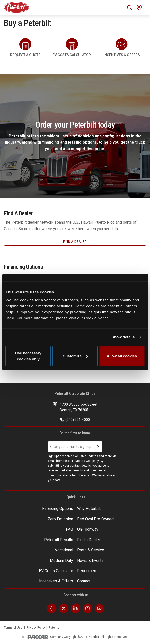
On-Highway (88, 529)
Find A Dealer (75, 242)
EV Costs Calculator (56, 571)
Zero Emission (60, 519)
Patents (54, 628)
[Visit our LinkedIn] (76, 608)
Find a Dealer (89, 540)
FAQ (70, 529)
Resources (87, 571)
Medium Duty (62, 560)
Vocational (64, 550)
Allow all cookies (122, 356)
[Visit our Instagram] (88, 608)
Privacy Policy (36, 628)
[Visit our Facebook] (52, 608)
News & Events (90, 560)
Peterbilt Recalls (59, 540)
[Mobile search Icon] (129, 8)
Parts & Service (91, 550)
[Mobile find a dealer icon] (139, 8)
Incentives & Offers (56, 581)
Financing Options (58, 509)
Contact (84, 581)
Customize (75, 356)
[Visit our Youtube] (100, 608)
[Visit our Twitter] (64, 608)
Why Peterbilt (89, 509)
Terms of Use (13, 628)
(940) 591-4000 (75, 420)
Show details (123, 337)
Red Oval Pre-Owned (95, 519)
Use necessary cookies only (28, 356)
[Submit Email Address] (98, 447)
